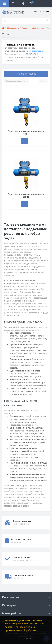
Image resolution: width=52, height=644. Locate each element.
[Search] (47, 21)
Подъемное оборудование (33, 28)
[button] (22, 3)
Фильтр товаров (26, 74)
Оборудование (13, 28)
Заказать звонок (41, 14)
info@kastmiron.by (35, 51)
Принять (27, 638)
